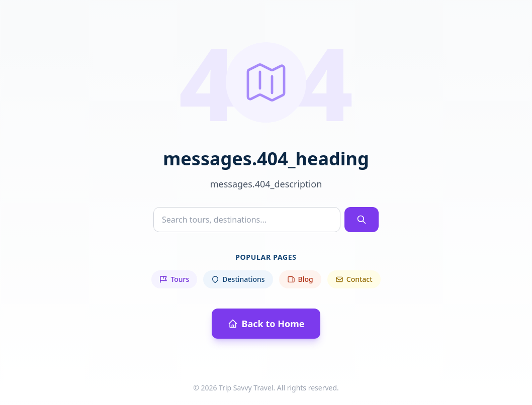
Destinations (238, 279)
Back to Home (266, 324)
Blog (300, 279)
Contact (354, 279)
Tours (174, 279)
